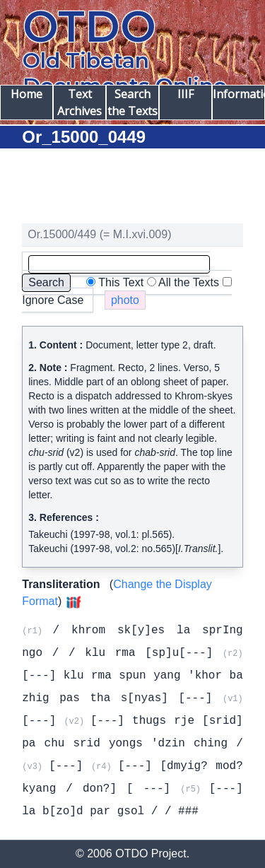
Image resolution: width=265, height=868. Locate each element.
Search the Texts (132, 102)
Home (26, 94)
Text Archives (79, 102)
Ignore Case (53, 300)
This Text (121, 282)
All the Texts (189, 282)
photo (125, 300)
